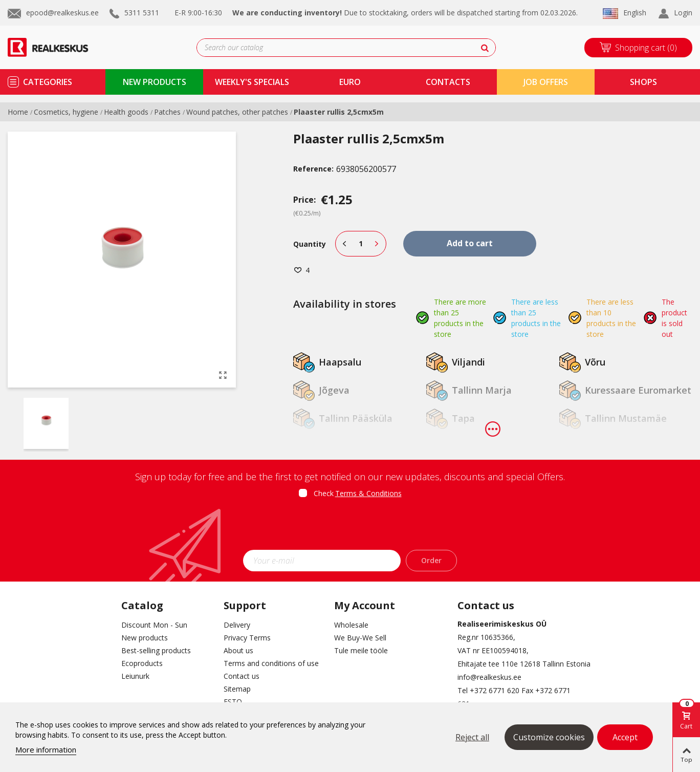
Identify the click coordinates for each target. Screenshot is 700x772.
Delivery (237, 625)
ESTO (233, 702)
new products (155, 82)
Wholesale (351, 625)
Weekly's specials (252, 82)
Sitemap (237, 689)
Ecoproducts (142, 663)
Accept (625, 737)
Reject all (472, 737)
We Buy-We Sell (360, 638)
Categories (48, 82)
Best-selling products (156, 650)
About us (238, 650)
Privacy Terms (247, 638)
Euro (350, 82)
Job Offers (546, 82)
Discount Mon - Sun (154, 625)
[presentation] (350, 527)
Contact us (242, 676)
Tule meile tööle (361, 650)
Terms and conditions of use (271, 663)
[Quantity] (361, 244)
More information (46, 749)
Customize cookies (549, 737)
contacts (448, 82)
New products (145, 638)
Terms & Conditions (368, 493)
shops (643, 82)
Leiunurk (135, 676)
